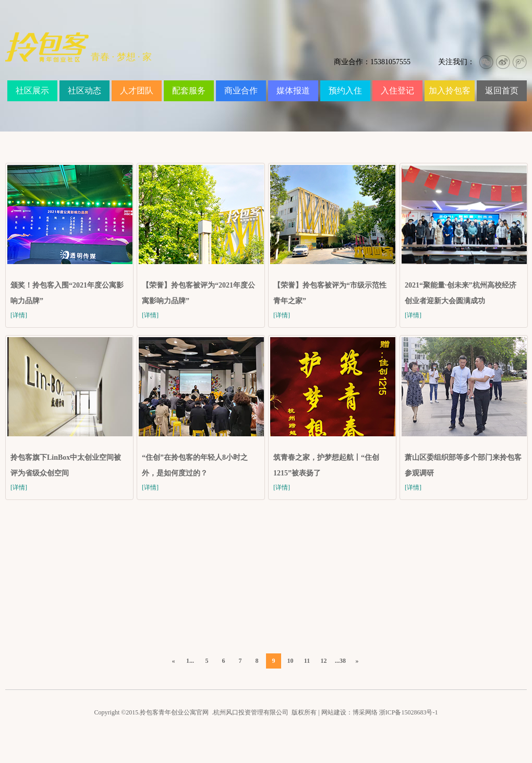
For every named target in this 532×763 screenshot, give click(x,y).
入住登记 (397, 91)
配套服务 (189, 91)
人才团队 (137, 91)
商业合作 (241, 91)
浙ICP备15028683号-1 (409, 712)
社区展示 (32, 91)
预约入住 (345, 91)
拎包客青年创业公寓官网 (174, 712)
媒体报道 (293, 91)
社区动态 (84, 91)
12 (324, 661)
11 (307, 661)
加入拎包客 (450, 91)
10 (291, 661)
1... (190, 661)
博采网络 (365, 712)
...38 (340, 661)
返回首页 (502, 91)
